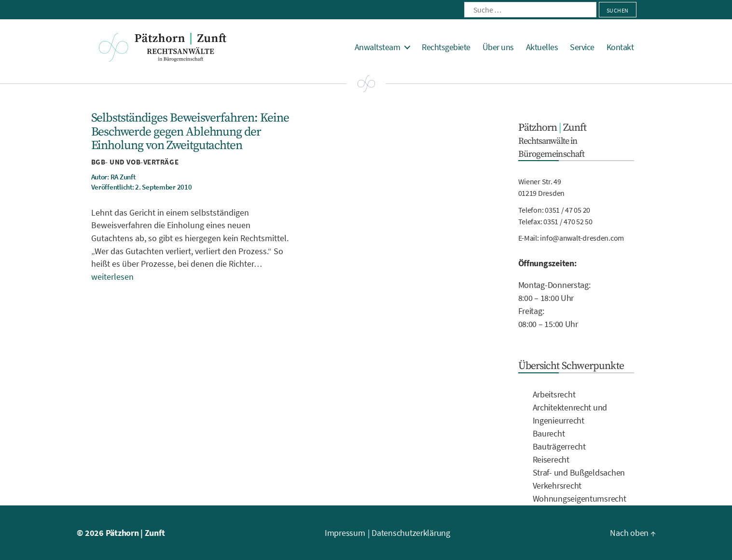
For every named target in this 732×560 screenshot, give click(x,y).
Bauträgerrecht (559, 446)
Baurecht (549, 433)
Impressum (345, 533)
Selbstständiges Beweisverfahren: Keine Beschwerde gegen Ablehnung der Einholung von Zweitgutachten (190, 132)
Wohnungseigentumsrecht (580, 499)
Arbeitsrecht (554, 394)
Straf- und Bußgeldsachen (579, 472)
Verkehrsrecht (557, 485)
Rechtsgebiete (446, 47)
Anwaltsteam (378, 47)
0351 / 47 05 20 (567, 210)
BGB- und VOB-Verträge (135, 162)
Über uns (498, 47)
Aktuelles (542, 47)
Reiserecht (551, 459)
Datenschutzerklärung (411, 533)
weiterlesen (112, 277)
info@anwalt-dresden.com (582, 238)
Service (582, 47)
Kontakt (620, 47)
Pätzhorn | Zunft (135, 533)
